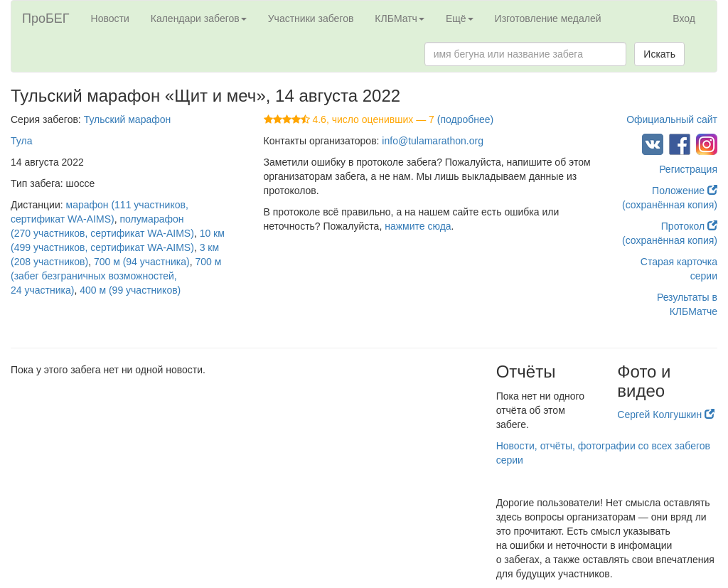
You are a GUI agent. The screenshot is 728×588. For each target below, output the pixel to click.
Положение (685, 191)
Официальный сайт (672, 119)
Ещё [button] (460, 18)
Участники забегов (311, 18)
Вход (684, 18)
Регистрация (688, 169)
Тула (21, 141)
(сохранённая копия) (670, 205)
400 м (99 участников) (130, 290)
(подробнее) (465, 119)
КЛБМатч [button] (400, 18)
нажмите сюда (418, 226)
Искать (659, 54)
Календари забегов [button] (199, 18)
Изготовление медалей (548, 18)
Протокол (689, 226)
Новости (110, 18)
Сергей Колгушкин (666, 415)
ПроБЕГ (46, 18)
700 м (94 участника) (142, 262)
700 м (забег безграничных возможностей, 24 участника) (116, 276)
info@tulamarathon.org (433, 141)
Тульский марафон (128, 119)
